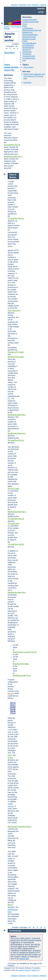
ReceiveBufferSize (29, 43)
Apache (7, 27)
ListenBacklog (28, 28)
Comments (27, 82)
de (16, 46)
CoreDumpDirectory (30, 20)
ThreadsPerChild (12, 145)
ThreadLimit (27, 54)
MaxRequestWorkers (13, 157)
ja (14, 48)
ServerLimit (27, 50)
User (24, 60)
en (7, 48)
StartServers (27, 52)
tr (18, 48)
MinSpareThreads (29, 39)
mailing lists (24, 959)
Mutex (10, 905)
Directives (22, 5)
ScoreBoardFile (28, 45)
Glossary (35, 5)
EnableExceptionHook (31, 22)
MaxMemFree (28, 32)
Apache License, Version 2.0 (29, 970)
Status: (7, 65)
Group (25, 24)
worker (11, 694)
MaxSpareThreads (29, 37)
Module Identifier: (12, 67)
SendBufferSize (28, 48)
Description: (10, 53)
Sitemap (43, 5)
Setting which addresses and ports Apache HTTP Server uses (34, 76)
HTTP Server (16, 27)
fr (11, 48)
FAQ (29, 5)
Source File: (9, 70)
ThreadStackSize (29, 58)
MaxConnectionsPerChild (32, 30)
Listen (25, 26)
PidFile (25, 41)
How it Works (28, 67)
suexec (11, 806)
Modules (14, 5)
